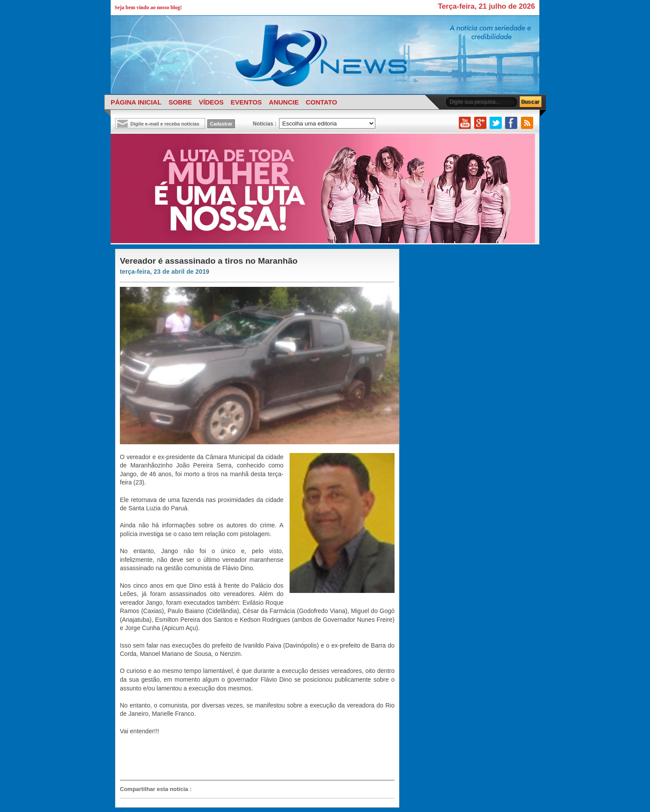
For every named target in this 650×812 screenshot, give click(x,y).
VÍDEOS (211, 102)
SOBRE (180, 102)
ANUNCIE (284, 102)
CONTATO (322, 102)
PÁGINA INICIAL (136, 102)
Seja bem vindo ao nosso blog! (148, 7)
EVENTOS (246, 102)
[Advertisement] (253, 757)
